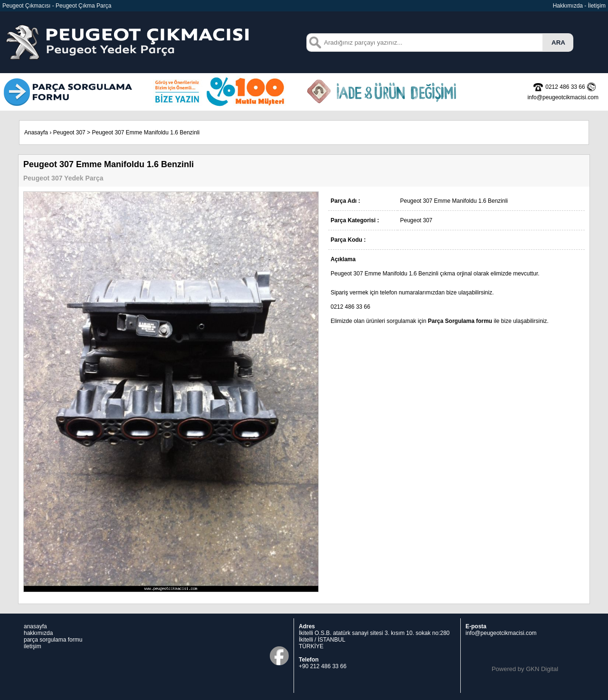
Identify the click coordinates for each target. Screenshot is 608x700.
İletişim (597, 6)
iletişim (33, 646)
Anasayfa (36, 132)
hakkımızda (38, 633)
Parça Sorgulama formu (460, 321)
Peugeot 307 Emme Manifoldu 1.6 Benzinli (146, 132)
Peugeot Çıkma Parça (83, 6)
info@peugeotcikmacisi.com (501, 633)
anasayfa (35, 626)
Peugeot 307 (69, 132)
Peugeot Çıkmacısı (26, 6)
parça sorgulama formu (53, 640)
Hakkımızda (568, 6)
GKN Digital (542, 669)
